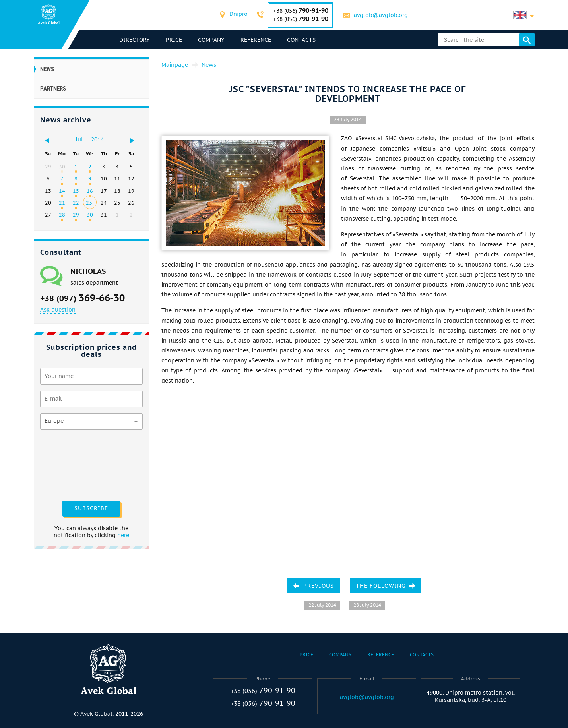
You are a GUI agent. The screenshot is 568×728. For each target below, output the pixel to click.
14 (62, 191)
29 (76, 215)
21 (62, 203)
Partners (53, 89)
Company (211, 40)
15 (76, 191)
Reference (256, 40)
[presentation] (73, 464)
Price (174, 40)
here (123, 535)
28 (62, 215)
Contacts (301, 40)
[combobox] (238, 15)
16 (90, 191)
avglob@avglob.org (381, 15)
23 (89, 203)
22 (76, 203)
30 (90, 215)
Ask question (58, 310)
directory (135, 40)
